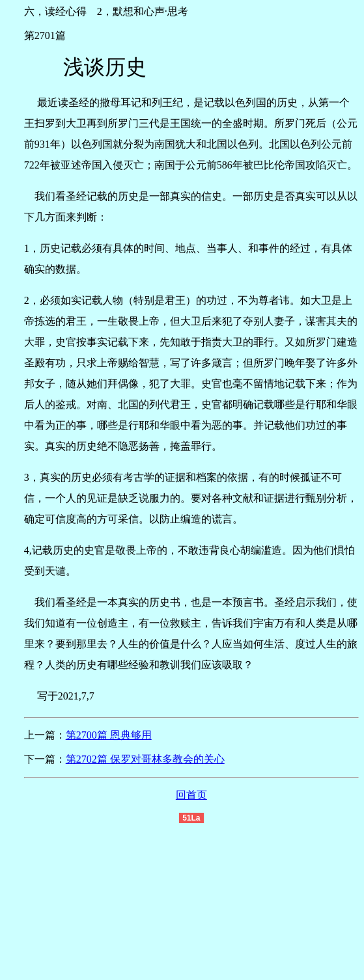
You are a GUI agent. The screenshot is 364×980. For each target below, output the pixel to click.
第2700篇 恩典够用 (109, 735)
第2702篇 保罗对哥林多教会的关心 (145, 759)
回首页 (191, 795)
